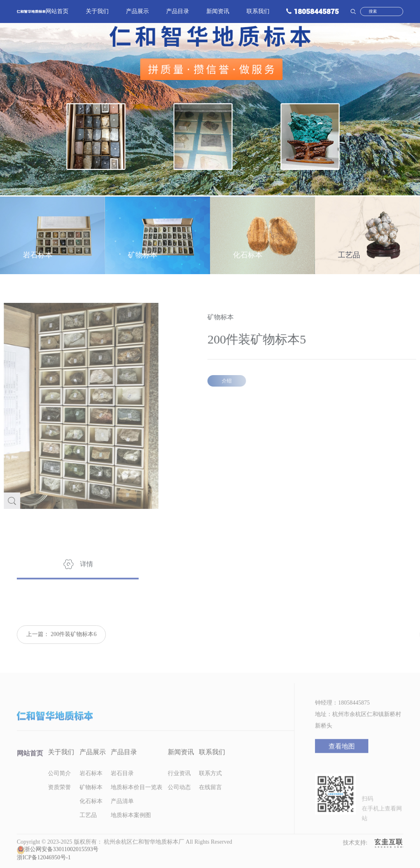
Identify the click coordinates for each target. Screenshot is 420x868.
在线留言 (210, 796)
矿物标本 (91, 796)
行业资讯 (179, 782)
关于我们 (97, 12)
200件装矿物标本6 (73, 642)
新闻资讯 (218, 12)
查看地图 (342, 755)
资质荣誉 (59, 796)
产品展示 (137, 12)
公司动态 (179, 796)
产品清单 (122, 810)
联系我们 (258, 12)
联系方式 (210, 782)
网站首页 (57, 12)
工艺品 (88, 823)
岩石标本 (91, 782)
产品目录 (178, 12)
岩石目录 (122, 782)
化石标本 (91, 810)
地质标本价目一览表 (137, 796)
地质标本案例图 (131, 823)
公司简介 (59, 782)
